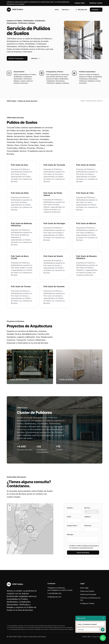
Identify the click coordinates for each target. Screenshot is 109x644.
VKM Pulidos (15, 10)
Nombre (70, 508)
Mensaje (70, 534)
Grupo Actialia (97, 637)
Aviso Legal (84, 588)
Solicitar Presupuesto (17, 58)
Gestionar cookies (96, 3)
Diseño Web (87, 637)
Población (88, 526)
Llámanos (35, 58)
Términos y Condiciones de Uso (82, 548)
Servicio (88, 508)
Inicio (57, 10)
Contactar (96, 10)
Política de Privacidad (90, 546)
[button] (30, 529)
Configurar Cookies (87, 603)
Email (69, 517)
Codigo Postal (72, 526)
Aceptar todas (80, 3)
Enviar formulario (83, 552)
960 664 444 (81, 10)
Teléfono (88, 517)
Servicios (66, 10)
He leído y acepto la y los (84, 547)
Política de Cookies (87, 591)
